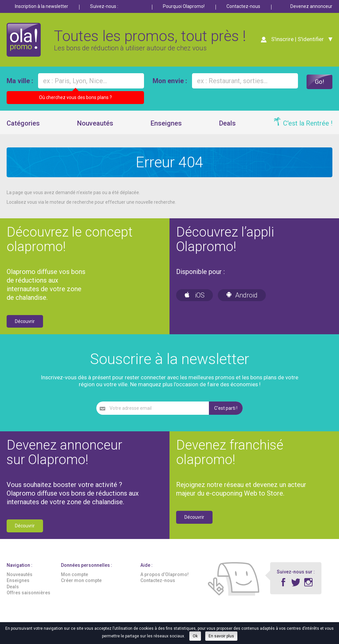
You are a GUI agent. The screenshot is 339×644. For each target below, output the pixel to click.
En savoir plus (221, 636)
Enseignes (166, 126)
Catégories (23, 126)
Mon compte (74, 577)
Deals (227, 126)
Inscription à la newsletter (42, 6)
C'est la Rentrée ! (308, 126)
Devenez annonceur (311, 6)
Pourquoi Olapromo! (184, 6)
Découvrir (25, 324)
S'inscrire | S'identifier (296, 40)
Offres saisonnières (28, 595)
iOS (194, 297)
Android (242, 297)
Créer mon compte (81, 583)
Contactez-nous (243, 6)
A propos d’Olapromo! (165, 577)
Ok (195, 636)
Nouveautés (95, 126)
